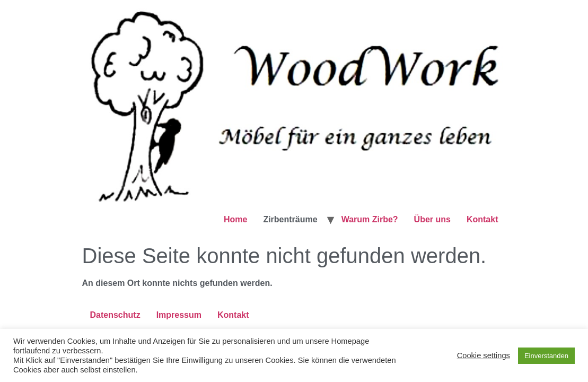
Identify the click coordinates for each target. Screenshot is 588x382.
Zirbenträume (290, 219)
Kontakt (482, 219)
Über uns (432, 219)
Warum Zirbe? (370, 219)
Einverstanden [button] (546, 356)
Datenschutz (115, 315)
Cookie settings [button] (484, 355)
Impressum (179, 315)
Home (235, 219)
